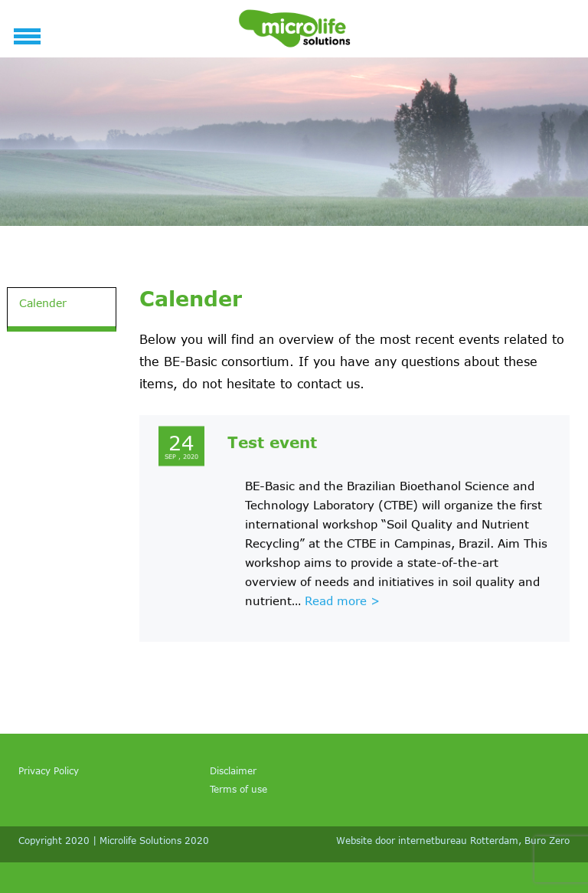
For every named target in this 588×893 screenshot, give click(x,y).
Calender (43, 303)
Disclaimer (233, 770)
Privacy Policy (49, 770)
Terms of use (238, 789)
